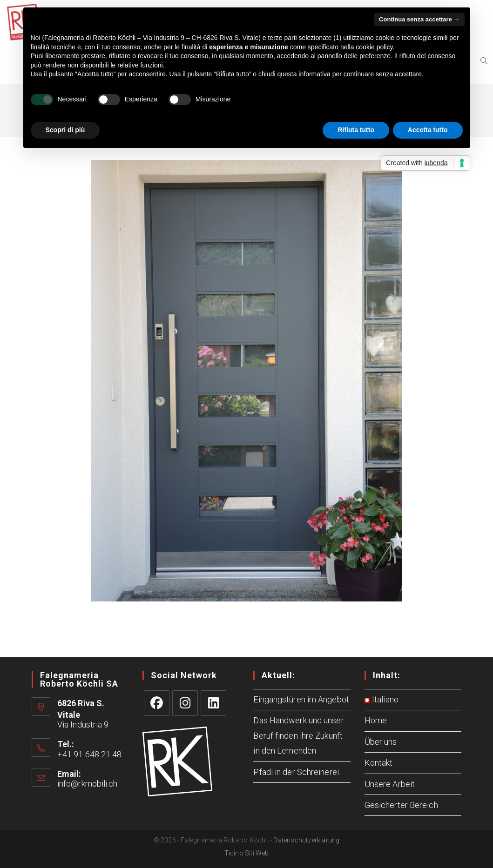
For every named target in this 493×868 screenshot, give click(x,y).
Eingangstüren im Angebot (301, 699)
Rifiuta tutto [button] (356, 130)
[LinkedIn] (213, 703)
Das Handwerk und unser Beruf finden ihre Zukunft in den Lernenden (298, 735)
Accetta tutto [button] (428, 130)
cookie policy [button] (374, 47)
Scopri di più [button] (65, 130)
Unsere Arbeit (390, 784)
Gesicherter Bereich (401, 805)
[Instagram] (185, 703)
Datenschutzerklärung (306, 840)
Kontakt (379, 763)
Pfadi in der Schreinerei (296, 772)
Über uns (381, 742)
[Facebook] (157, 703)
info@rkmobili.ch (88, 784)
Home (376, 720)
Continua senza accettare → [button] (419, 19)
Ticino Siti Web (247, 853)
